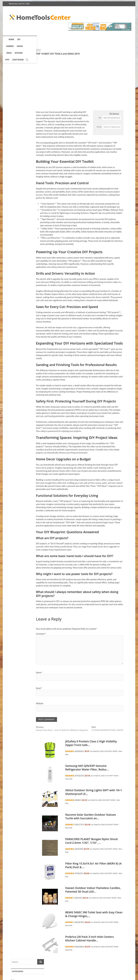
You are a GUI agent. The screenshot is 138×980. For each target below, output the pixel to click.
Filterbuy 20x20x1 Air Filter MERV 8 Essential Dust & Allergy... (113, 212)
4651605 (111, 174)
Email (10, 688)
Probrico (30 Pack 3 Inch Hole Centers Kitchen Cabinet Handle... (60, 939)
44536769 (50, 923)
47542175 (50, 776)
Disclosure (112, 968)
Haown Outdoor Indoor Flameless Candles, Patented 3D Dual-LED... (64, 890)
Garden (27, 39)
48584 (49, 800)
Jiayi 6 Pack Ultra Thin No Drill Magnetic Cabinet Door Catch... (112, 260)
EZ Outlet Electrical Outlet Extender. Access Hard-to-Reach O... (113, 165)
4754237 (50, 874)
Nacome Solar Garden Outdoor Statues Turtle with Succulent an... (61, 817)
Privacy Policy (80, 968)
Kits (64, 39)
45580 (110, 270)
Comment (12, 634)
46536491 (50, 752)
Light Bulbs (75, 39)
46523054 (50, 947)
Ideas (46, 39)
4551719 (111, 410)
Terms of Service (96, 968)
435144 (49, 898)
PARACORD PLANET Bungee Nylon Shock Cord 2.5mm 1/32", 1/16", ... (62, 841)
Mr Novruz (85, 113)
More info (39, 779)
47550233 (112, 222)
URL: (71, 118)
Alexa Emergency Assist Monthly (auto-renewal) (113, 402)
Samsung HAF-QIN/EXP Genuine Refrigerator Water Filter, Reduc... (58, 768)
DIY (18, 39)
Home (11, 39)
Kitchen (55, 39)
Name (10, 672)
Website (10, 703)
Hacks (37, 39)
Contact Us (125, 968)
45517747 (50, 825)
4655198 (50, 849)
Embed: (70, 127)
